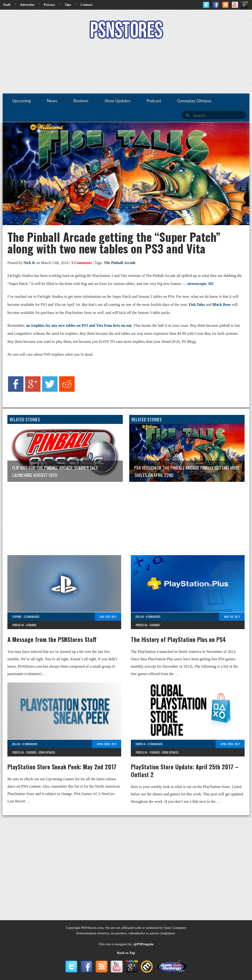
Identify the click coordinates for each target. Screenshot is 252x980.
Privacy (50, 5)
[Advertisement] (126, 67)
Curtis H (141, 744)
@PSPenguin (144, 944)
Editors (17, 617)
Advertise (27, 5)
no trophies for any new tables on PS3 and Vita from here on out (79, 325)
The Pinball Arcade (120, 263)
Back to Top (126, 953)
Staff (7, 5)
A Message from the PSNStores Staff (52, 639)
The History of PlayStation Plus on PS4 (178, 639)
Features (31, 625)
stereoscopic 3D (200, 284)
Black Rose (222, 305)
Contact (86, 5)
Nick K (29, 263)
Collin (140, 617)
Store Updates (47, 752)
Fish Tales (197, 305)
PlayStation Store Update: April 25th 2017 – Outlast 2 (185, 771)
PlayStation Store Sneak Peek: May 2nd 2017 (62, 767)
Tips (68, 5)
